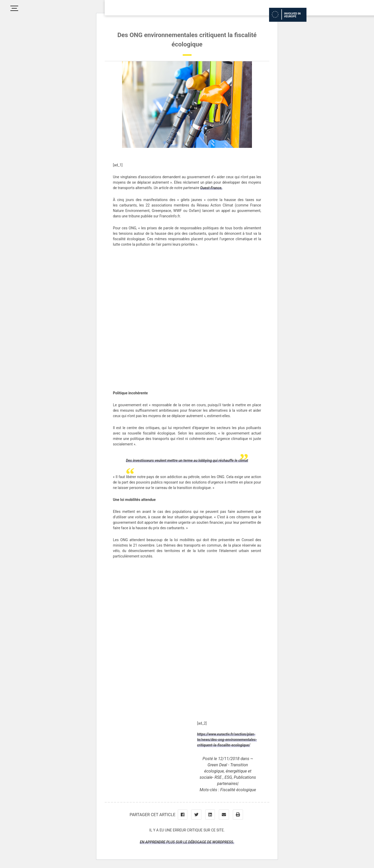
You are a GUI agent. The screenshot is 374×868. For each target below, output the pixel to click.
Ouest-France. (211, 188)
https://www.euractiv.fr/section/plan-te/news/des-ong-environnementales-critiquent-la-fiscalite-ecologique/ (227, 740)
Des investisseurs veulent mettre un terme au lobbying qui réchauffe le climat (187, 460)
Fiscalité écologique (238, 790)
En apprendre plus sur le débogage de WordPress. (187, 842)
